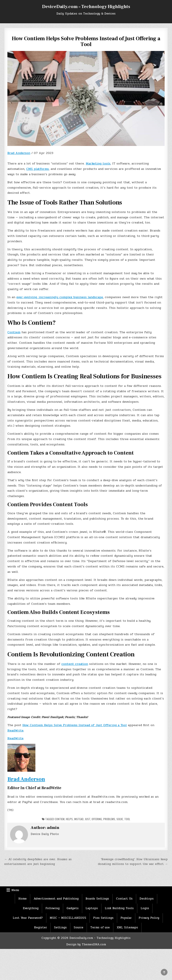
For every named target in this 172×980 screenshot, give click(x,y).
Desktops (147, 899)
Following (53, 908)
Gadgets (73, 908)
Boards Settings (97, 899)
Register (41, 927)
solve (120, 819)
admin (53, 828)
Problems (109, 819)
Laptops (92, 908)
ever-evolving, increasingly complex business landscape (60, 297)
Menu (15, 890)
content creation (75, 664)
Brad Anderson (19, 153)
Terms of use (100, 927)
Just (88, 819)
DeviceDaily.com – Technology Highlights (86, 7)
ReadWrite (15, 730)
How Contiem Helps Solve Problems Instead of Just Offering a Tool (75, 725)
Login (145, 908)
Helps (69, 819)
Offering (97, 819)
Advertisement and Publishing (56, 899)
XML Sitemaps (127, 927)
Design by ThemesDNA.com (86, 944)
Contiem (14, 332)
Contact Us (124, 899)
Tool (127, 819)
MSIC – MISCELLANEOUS (68, 918)
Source (78, 927)
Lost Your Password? (28, 918)
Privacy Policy (149, 918)
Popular (126, 918)
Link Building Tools (119, 908)
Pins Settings (103, 918)
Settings (60, 927)
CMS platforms (38, 169)
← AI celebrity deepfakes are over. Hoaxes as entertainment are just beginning (38, 862)
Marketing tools (98, 163)
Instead (79, 819)
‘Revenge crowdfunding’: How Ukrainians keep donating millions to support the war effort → (133, 862)
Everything (31, 908)
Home (23, 899)
